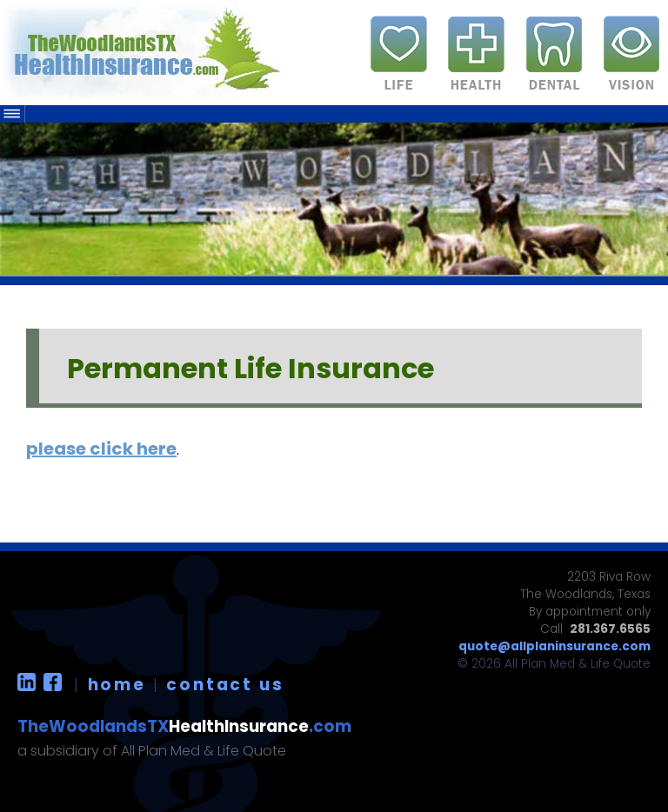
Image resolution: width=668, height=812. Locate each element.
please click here (101, 449)
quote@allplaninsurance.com (554, 646)
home (117, 685)
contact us (225, 685)
